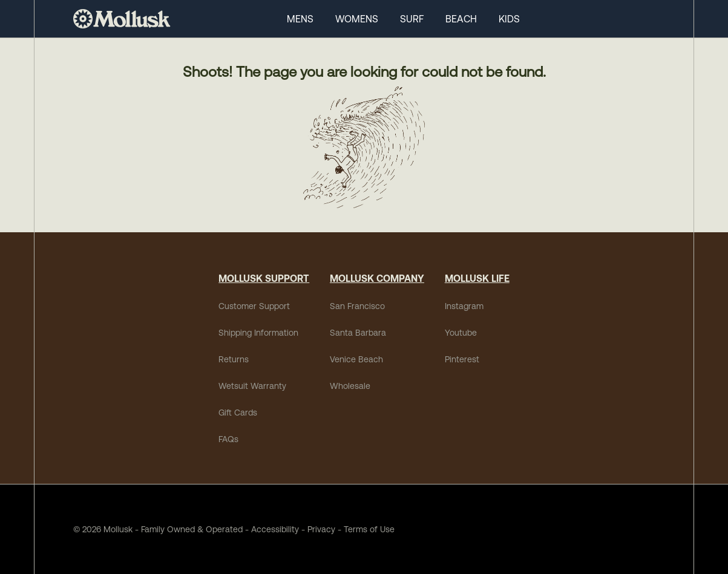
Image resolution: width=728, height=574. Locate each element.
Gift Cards (238, 413)
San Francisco (357, 306)
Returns (234, 359)
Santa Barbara (358, 333)
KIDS (509, 19)
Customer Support (254, 306)
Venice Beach (356, 359)
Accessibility (271, 529)
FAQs (228, 439)
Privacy (321, 529)
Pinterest (462, 359)
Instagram (464, 306)
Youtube (461, 333)
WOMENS (357, 19)
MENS (300, 19)
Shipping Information (258, 333)
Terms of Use (369, 529)
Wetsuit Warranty (252, 386)
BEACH (461, 19)
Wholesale (350, 386)
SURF (412, 19)
